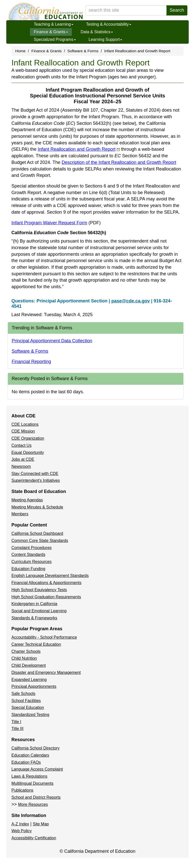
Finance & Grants (51, 32)
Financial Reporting (31, 362)
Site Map (41, 824)
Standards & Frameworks (34, 618)
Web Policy (22, 831)
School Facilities (26, 701)
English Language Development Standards (50, 576)
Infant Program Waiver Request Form (56, 223)
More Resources (33, 804)
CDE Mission (23, 431)
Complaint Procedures (31, 548)
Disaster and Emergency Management (46, 673)
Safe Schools (23, 694)
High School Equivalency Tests (39, 590)
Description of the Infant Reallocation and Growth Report (119, 162)
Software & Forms (83, 51)
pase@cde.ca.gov (131, 301)
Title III (17, 729)
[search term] (126, 10)
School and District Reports (36, 797)
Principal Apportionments (34, 686)
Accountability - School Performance (44, 637)
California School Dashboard (37, 533)
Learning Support (105, 39)
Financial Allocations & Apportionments (46, 583)
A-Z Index (20, 824)
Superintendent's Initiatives (36, 480)
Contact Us (21, 445)
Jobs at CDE (23, 459)
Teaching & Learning (54, 24)
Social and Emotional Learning (39, 611)
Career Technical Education (36, 644)
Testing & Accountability (109, 24)
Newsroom (21, 466)
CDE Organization (28, 438)
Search (177, 10)
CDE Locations (25, 424)
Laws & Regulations (29, 776)
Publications (22, 790)
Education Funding (28, 569)
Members (20, 514)
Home (20, 51)
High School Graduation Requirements (46, 597)
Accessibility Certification (34, 838)
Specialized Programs (55, 39)
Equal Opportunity (28, 453)
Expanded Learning (29, 680)
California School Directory (35, 748)
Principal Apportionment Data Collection (52, 341)
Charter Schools (26, 651)
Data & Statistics (97, 32)
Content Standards (28, 555)
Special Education (28, 708)
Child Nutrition (24, 658)
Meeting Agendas (27, 500)
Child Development (29, 665)
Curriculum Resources (31, 562)
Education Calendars (30, 755)
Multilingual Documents (32, 783)
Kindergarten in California (34, 604)
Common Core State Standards (40, 541)
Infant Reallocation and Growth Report (79, 149)
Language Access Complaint (37, 769)
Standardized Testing (30, 715)
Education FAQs (26, 762)
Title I (16, 722)
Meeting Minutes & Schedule (37, 507)
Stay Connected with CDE (35, 474)
